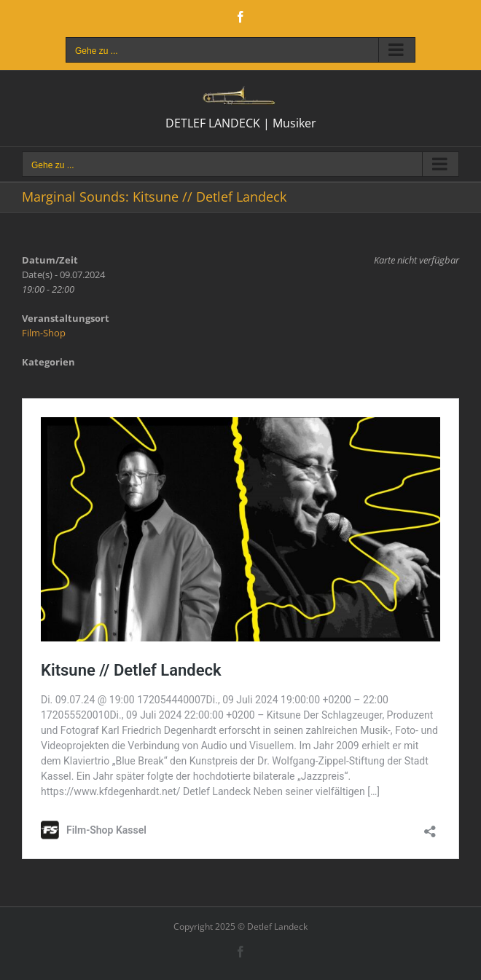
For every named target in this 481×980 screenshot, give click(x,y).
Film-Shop (44, 333)
